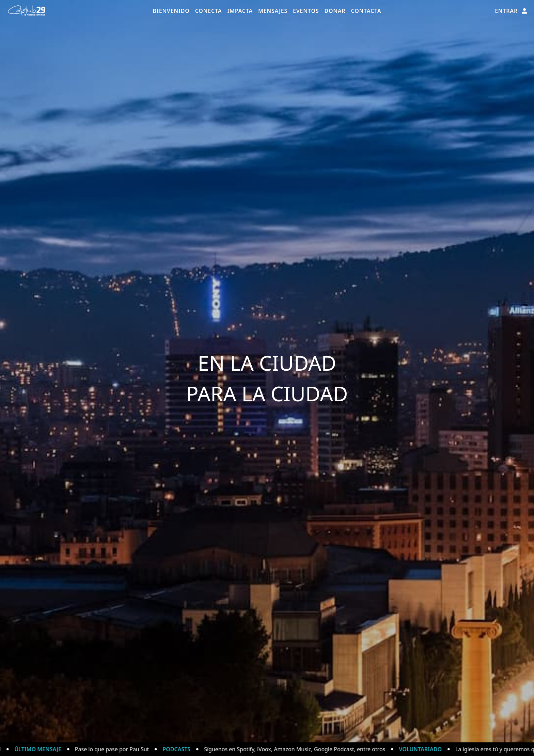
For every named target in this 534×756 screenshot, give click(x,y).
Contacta (366, 11)
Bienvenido (171, 11)
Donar (335, 11)
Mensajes (273, 11)
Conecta (209, 11)
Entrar (512, 11)
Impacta (240, 11)
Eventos (306, 11)
